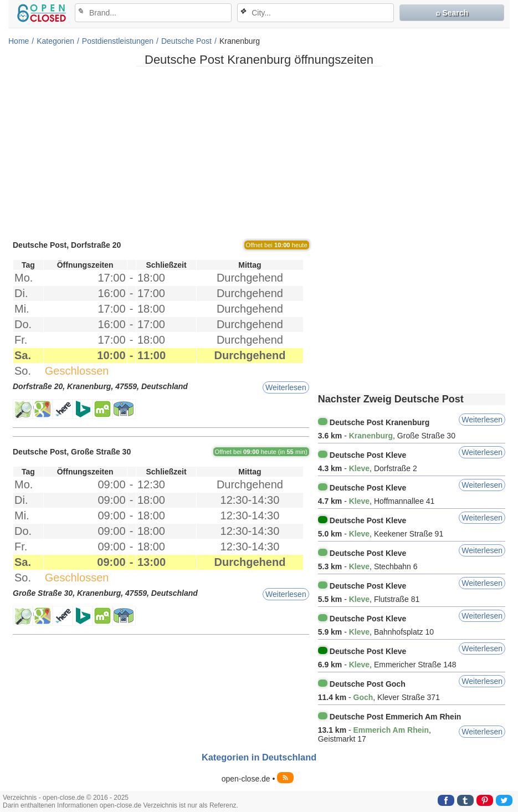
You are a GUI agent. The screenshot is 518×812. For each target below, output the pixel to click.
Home (19, 41)
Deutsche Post (186, 41)
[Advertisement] (259, 152)
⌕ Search (452, 13)
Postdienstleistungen (118, 41)
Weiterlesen (286, 387)
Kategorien (55, 41)
